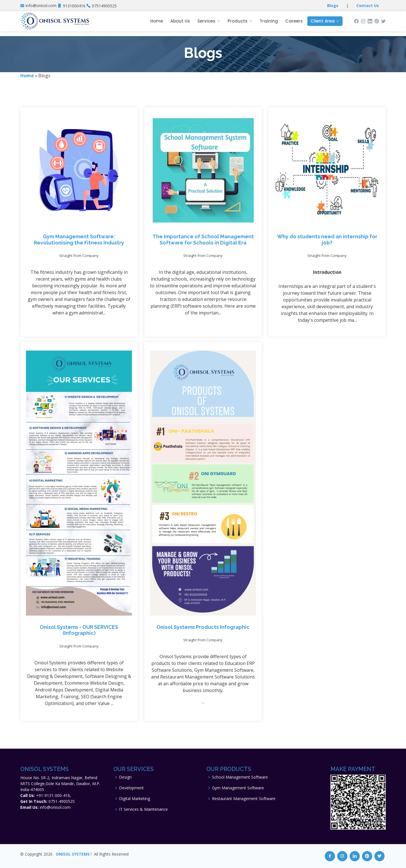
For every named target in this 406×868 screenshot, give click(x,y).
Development (131, 788)
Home (157, 21)
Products (240, 21)
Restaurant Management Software (244, 799)
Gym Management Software (238, 788)
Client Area (325, 21)
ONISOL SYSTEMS (73, 854)
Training (269, 21)
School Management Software (240, 777)
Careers (294, 21)
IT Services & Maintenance (143, 809)
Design (125, 777)
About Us (180, 21)
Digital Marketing (134, 799)
